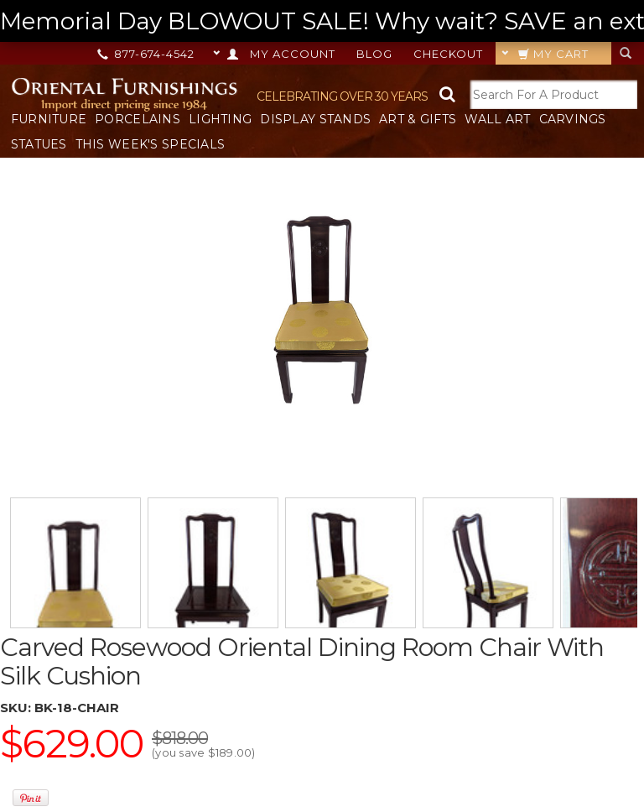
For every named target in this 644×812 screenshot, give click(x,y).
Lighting (220, 119)
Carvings (573, 119)
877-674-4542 (147, 54)
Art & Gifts (418, 119)
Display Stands (315, 119)
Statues (39, 144)
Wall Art (497, 119)
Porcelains (138, 119)
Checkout (448, 54)
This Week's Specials (151, 144)
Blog (374, 54)
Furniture (49, 119)
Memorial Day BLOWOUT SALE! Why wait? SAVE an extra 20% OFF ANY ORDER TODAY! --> (322, 21)
